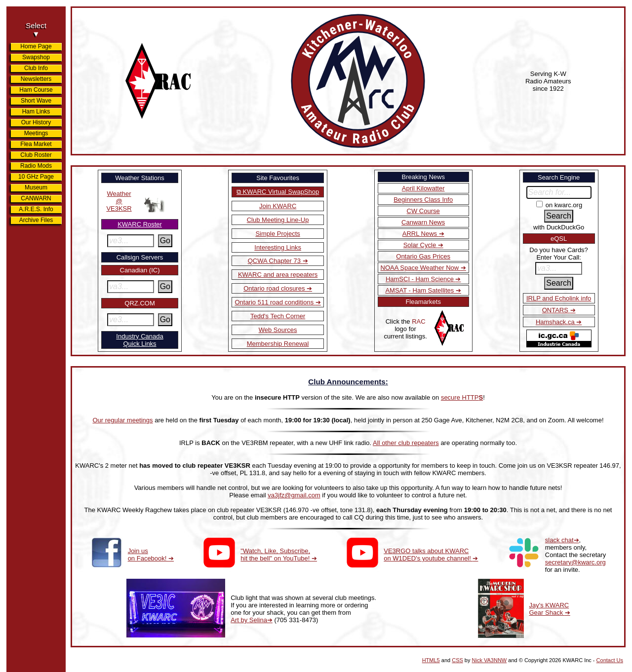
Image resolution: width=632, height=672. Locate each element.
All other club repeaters (406, 443)
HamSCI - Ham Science (421, 279)
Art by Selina (249, 620)
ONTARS (556, 310)
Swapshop (36, 57)
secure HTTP (462, 397)
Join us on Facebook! (148, 555)
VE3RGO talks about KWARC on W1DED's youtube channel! (428, 555)
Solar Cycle (421, 245)
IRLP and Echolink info (559, 298)
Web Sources (278, 330)
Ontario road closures (275, 288)
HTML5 (431, 660)
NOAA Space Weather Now (421, 268)
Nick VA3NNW (490, 660)
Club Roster (36, 155)
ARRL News (421, 234)
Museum (36, 187)
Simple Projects (277, 234)
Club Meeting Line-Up (278, 220)
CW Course (423, 211)
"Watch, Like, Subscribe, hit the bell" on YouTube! (276, 555)
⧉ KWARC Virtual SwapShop (278, 192)
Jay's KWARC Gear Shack (549, 609)
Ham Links (36, 112)
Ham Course (36, 90)
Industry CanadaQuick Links (139, 340)
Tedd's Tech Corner (278, 316)
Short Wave (36, 101)
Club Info (36, 68)
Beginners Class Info (423, 200)
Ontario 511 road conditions (275, 302)
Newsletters (36, 79)
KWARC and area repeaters (278, 275)
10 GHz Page (36, 177)
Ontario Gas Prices (423, 256)
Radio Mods (36, 166)
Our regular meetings (122, 420)
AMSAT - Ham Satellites (420, 290)
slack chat (559, 540)
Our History (36, 122)
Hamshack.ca (556, 322)
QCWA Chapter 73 (275, 261)
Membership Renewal (278, 344)
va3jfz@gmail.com (294, 495)
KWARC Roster (140, 224)
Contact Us (610, 660)
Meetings (36, 133)
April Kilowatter (423, 188)
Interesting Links (278, 247)
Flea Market (36, 144)
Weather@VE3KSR (119, 201)
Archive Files (36, 220)
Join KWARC (278, 206)
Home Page (36, 46)
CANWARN (36, 198)
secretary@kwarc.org (575, 562)
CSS (457, 660)
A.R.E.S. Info (36, 209)
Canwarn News (423, 222)
